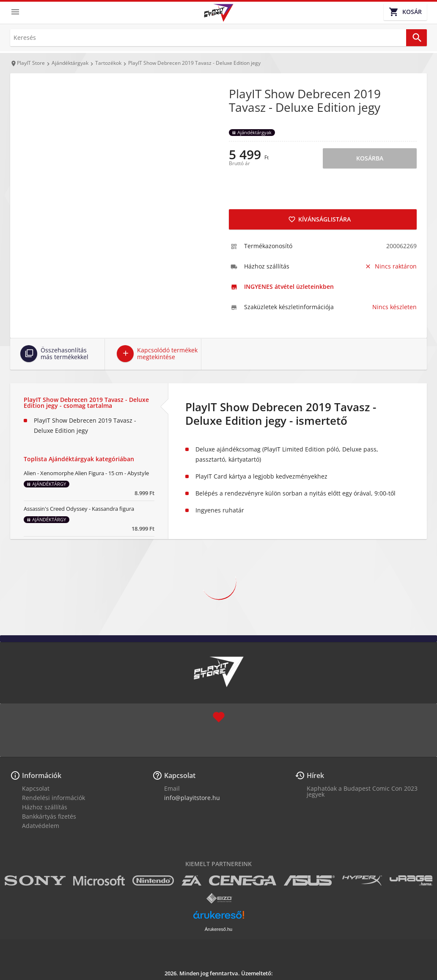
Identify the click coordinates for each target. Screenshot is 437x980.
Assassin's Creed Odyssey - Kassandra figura (79, 509)
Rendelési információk (54, 798)
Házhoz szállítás (45, 807)
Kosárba (370, 158)
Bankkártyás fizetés (49, 816)
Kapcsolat (36, 788)
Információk (42, 775)
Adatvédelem (41, 826)
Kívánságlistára (319, 219)
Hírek (315, 775)
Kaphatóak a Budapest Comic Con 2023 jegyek (362, 791)
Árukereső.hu (218, 929)
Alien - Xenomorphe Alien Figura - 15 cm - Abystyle (86, 473)
